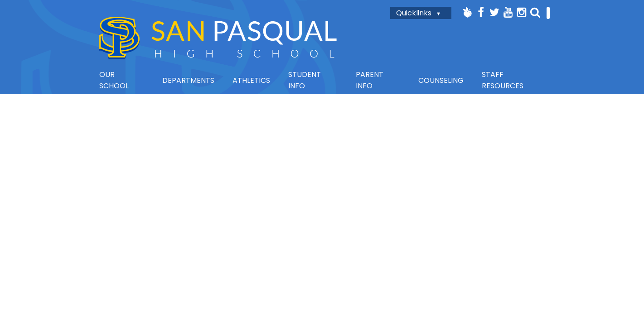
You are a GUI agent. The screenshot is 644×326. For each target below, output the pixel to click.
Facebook (481, 12)
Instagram (522, 12)
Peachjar (467, 12)
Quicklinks (414, 13)
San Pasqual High (218, 38)
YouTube (508, 12)
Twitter (494, 12)
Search (535, 12)
